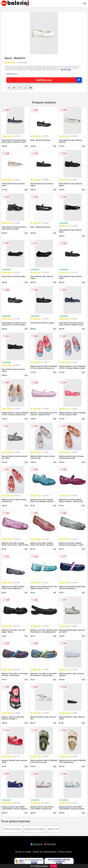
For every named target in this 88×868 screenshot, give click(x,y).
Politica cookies (65, 852)
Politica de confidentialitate (45, 852)
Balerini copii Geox (13, 829)
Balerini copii (53, 829)
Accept (54, 866)
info (26, 146)
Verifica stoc (59, 80)
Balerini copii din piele (34, 829)
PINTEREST (50, 844)
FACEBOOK (37, 844)
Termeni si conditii (23, 852)
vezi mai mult (66, 70)
